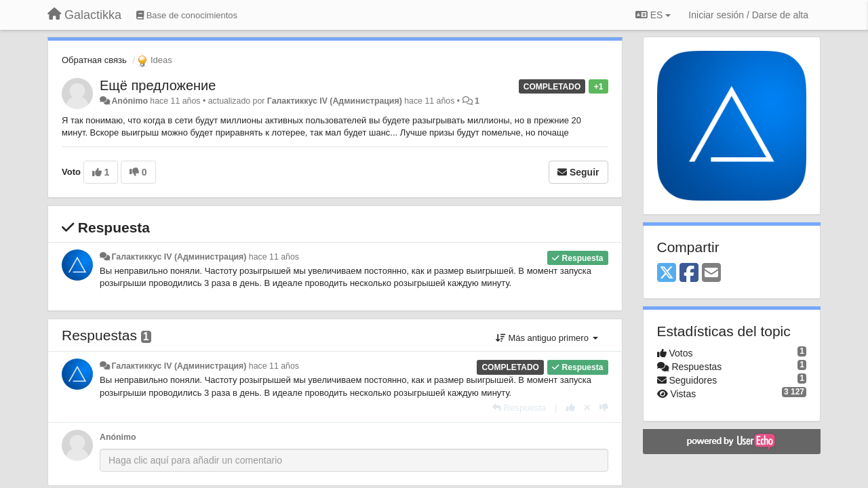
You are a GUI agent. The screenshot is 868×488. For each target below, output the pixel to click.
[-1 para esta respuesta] (604, 408)
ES (653, 15)
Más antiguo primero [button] (547, 338)
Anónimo (129, 101)
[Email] (711, 273)
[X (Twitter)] (667, 273)
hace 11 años (274, 257)
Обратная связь (94, 60)
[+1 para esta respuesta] (571, 408)
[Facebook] (689, 273)
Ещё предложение (158, 85)
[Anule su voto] (587, 408)
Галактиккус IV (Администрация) (335, 101)
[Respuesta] (519, 408)
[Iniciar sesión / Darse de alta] (748, 15)
